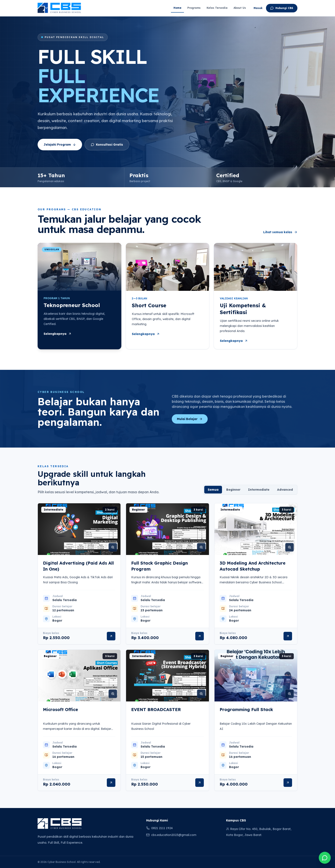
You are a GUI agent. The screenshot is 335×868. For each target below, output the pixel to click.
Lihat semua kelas (280, 232)
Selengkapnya (58, 334)
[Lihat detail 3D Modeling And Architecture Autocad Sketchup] (288, 636)
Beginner (233, 490)
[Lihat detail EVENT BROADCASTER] (200, 783)
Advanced (285, 490)
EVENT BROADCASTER (156, 709)
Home (177, 8)
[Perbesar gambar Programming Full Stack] (289, 694)
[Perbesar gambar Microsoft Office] (113, 694)
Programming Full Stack (246, 709)
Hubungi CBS (282, 8)
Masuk (258, 8)
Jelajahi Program (60, 145)
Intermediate (259, 490)
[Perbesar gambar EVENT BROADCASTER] (201, 694)
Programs (194, 8)
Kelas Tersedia (217, 8)
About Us (240, 8)
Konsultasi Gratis (107, 145)
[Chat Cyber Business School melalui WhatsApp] (325, 858)
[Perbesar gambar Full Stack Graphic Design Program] (201, 547)
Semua (213, 490)
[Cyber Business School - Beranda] (60, 8)
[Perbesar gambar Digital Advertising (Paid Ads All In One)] (113, 547)
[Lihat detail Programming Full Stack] (288, 783)
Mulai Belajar (190, 419)
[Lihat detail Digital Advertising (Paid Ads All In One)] (111, 636)
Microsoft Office (60, 709)
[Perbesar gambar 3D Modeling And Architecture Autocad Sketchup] (289, 547)
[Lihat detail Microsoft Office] (111, 783)
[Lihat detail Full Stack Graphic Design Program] (200, 636)
